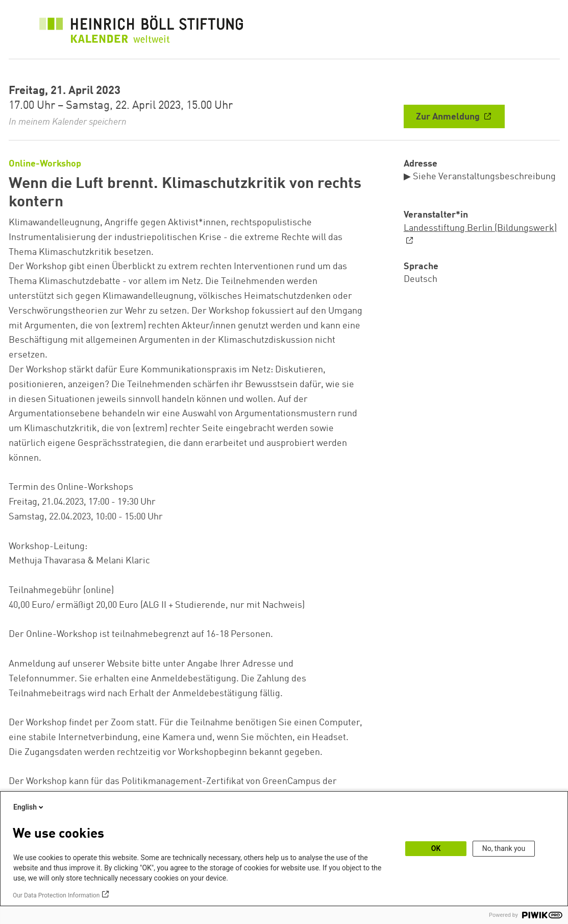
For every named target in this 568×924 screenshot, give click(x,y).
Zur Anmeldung (449, 117)
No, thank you (504, 848)
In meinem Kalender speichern (68, 122)
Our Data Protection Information (56, 895)
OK (436, 848)
